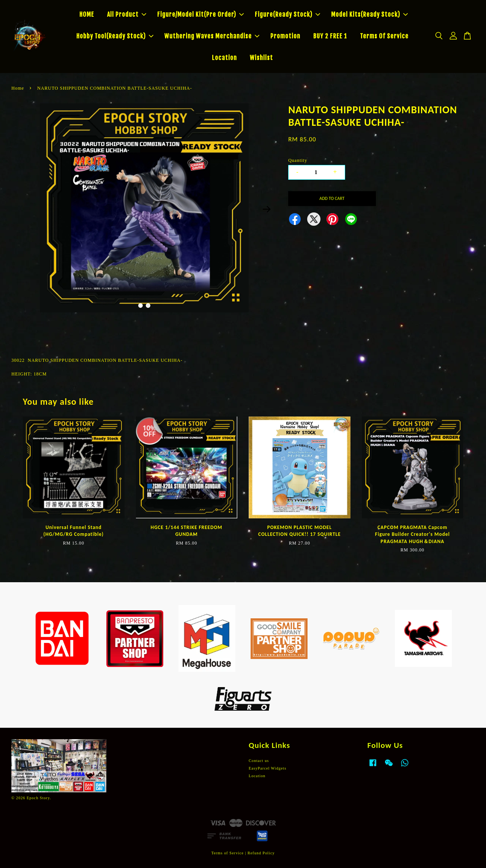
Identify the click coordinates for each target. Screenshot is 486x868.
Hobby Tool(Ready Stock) (115, 36)
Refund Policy (261, 853)
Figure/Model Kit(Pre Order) (200, 14)
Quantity (298, 160)
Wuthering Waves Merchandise (212, 36)
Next (267, 209)
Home (18, 88)
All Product (127, 14)
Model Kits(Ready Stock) (369, 14)
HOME (87, 14)
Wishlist (261, 58)
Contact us (259, 761)
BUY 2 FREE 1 (330, 36)
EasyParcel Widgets (267, 768)
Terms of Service (227, 853)
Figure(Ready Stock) (287, 14)
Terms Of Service (384, 36)
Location (224, 58)
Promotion (285, 36)
